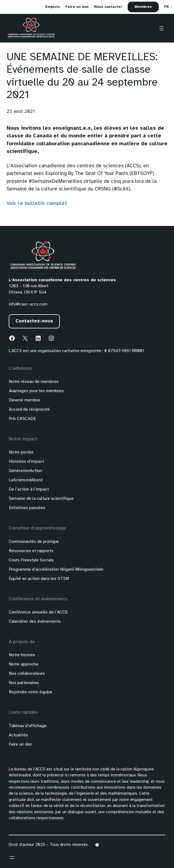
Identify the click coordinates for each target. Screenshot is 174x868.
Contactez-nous (34, 321)
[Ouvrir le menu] (161, 28)
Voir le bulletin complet (37, 204)
